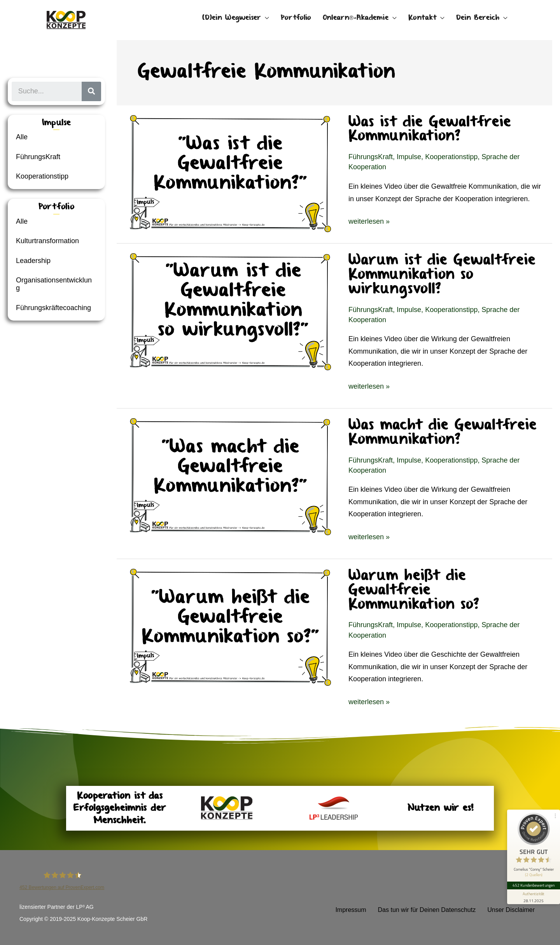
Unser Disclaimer (511, 910)
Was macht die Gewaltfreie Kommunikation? (443, 432)
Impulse (409, 157)
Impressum (351, 910)
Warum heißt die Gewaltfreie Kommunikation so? (414, 590)
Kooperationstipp (42, 176)
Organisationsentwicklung (54, 284)
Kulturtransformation (47, 241)
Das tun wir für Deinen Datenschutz (427, 910)
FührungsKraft (38, 157)
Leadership (33, 261)
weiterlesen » (369, 220)
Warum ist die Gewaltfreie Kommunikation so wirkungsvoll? (442, 274)
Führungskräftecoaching (53, 308)
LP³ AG (85, 907)
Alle (22, 137)
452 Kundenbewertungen (534, 885)
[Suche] (91, 91)
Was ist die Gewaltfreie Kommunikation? (430, 129)
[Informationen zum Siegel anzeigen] (534, 897)
